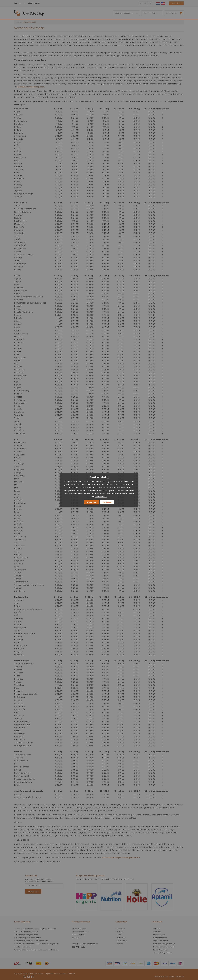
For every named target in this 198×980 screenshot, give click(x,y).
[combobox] (126, 13)
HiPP (119, 935)
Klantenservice (34, 3)
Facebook (32, 977)
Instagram (25, 977)
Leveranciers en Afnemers (164, 947)
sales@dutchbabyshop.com (31, 87)
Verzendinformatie (161, 941)
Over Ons (157, 932)
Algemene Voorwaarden (55, 974)
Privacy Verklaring (160, 950)
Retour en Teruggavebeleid (164, 944)
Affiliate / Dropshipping (163, 953)
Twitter (29, 977)
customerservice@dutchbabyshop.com (121, 857)
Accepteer (92, 502)
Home (19, 22)
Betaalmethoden (160, 938)
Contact (17, 3)
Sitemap (71, 974)
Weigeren (107, 502)
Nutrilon (120, 932)
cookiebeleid (101, 497)
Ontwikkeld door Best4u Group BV (169, 977)
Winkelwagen (171, 13)
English (163, 3)
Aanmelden (176, 3)
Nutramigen (122, 938)
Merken (120, 944)
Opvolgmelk (122, 941)
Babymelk (121, 929)
